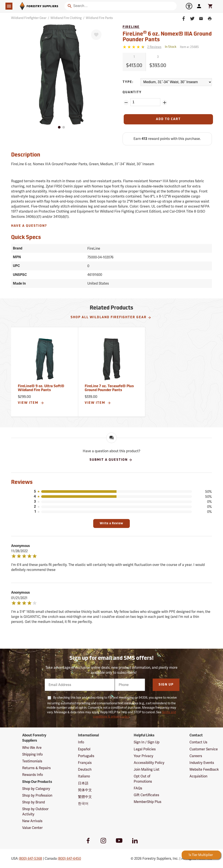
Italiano (84, 776)
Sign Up (166, 685)
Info (81, 742)
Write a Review (111, 523)
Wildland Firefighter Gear (29, 18)
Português (86, 756)
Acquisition (198, 776)
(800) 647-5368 (30, 859)
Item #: (189, 47)
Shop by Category (36, 789)
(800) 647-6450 (69, 859)
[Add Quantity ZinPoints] (165, 103)
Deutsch (85, 769)
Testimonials (32, 761)
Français (85, 763)
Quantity (132, 92)
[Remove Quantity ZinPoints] (126, 103)
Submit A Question (111, 460)
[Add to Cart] (168, 119)
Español (84, 749)
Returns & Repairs (36, 768)
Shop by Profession (37, 795)
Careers (196, 756)
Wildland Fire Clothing (66, 18)
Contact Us (198, 742)
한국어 (83, 804)
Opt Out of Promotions (143, 779)
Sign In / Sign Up (147, 742)
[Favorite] (96, 35)
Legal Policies (145, 749)
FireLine (131, 27)
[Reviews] (142, 47)
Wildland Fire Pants (99, 18)
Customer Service (204, 749)
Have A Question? (29, 226)
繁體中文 (85, 797)
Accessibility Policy (149, 763)
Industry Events (202, 763)
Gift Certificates (146, 795)
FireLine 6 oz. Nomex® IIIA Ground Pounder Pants (167, 37)
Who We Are (32, 748)
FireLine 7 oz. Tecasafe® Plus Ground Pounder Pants (109, 388)
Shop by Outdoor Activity (35, 811)
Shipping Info (32, 754)
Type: (128, 82)
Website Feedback (204, 769)
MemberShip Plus (148, 802)
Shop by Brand (34, 802)
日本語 (83, 783)
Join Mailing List (147, 769)
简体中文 (85, 790)
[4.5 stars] (134, 47)
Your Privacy (144, 756)
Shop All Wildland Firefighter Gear (111, 318)
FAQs (138, 788)
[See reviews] (154, 47)
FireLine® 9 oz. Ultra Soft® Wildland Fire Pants (41, 388)
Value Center (32, 828)
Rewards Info (33, 775)
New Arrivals (32, 821)
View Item (31, 403)
